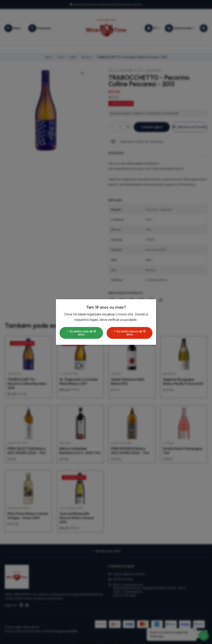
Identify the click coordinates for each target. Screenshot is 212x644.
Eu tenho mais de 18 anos (81, 333)
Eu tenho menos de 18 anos (130, 333)
